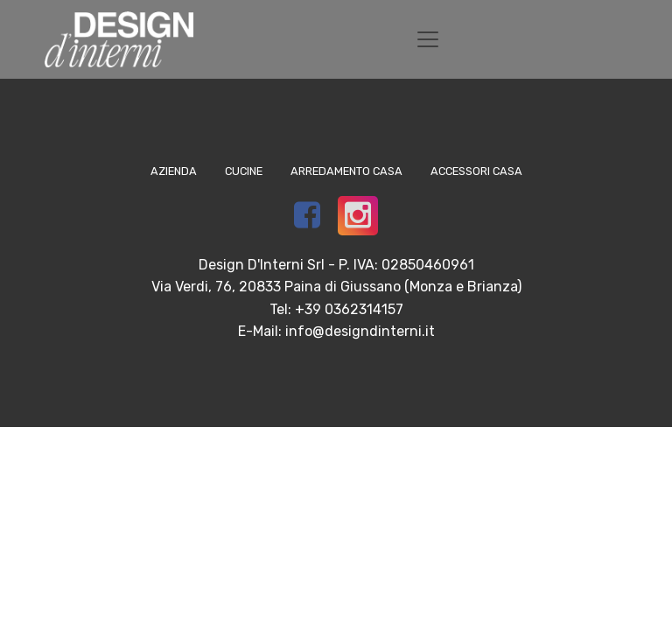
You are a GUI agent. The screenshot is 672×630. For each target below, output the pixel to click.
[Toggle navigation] (428, 39)
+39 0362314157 (349, 309)
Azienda (174, 171)
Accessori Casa (476, 171)
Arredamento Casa (346, 171)
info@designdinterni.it (360, 331)
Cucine (244, 171)
